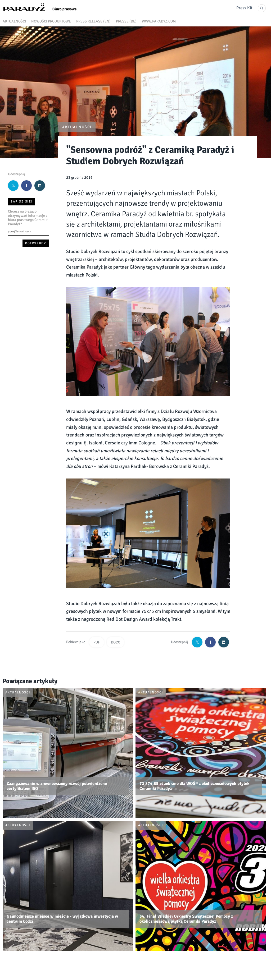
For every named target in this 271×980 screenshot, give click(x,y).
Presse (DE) (126, 21)
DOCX (115, 642)
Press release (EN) (93, 21)
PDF (97, 642)
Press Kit (244, 8)
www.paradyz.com (159, 21)
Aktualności (14, 21)
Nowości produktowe (51, 21)
